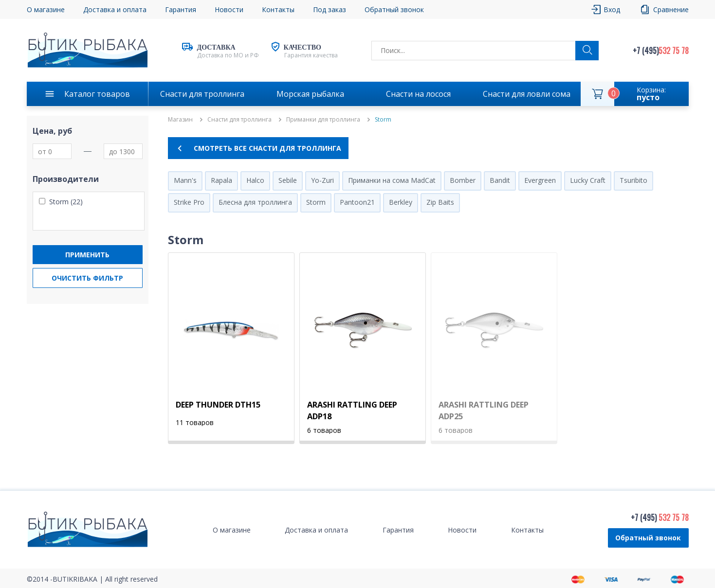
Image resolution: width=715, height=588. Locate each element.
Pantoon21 (357, 202)
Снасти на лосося (418, 94)
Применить (87, 255)
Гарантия (181, 9)
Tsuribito (633, 180)
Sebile (288, 180)
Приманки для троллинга (323, 120)
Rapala (221, 180)
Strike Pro (189, 202)
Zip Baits (440, 202)
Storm (316, 202)
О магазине (46, 9)
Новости (229, 9)
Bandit (500, 180)
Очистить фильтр (87, 278)
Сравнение (671, 9)
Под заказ (330, 9)
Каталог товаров (97, 94)
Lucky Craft (588, 180)
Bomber (463, 180)
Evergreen (540, 180)
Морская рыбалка (310, 94)
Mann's (185, 180)
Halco (255, 180)
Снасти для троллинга (202, 94)
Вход (612, 9)
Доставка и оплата (115, 9)
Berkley (401, 202)
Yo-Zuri (322, 180)
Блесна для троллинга (255, 202)
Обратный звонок (394, 9)
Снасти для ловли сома (527, 94)
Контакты (278, 9)
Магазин (180, 120)
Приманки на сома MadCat (392, 180)
